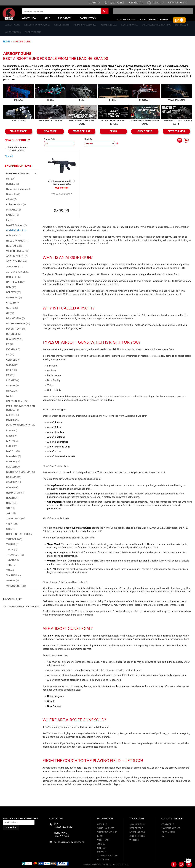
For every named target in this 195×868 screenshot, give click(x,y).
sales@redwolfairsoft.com (70, 842)
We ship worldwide (95, 76)
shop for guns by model (64, 73)
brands (86, 69)
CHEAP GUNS (145, 135)
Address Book (137, 832)
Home (7, 45)
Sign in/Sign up (138, 824)
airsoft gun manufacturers (78, 531)
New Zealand (54, 709)
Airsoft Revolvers (56, 436)
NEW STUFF (50, 135)
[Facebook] (174, 864)
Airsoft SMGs (54, 455)
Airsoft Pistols (55, 426)
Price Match (168, 832)
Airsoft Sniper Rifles (58, 445)
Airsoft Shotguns (56, 440)
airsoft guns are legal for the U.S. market (69, 639)
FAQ (163, 836)
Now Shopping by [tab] (17, 144)
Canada (51, 705)
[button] (158, 3)
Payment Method (171, 828)
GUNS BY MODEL (19, 135)
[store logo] (16, 16)
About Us (102, 824)
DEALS (113, 135)
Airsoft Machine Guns (59, 450)
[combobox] (65, 13)
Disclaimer (103, 860)
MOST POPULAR (82, 135)
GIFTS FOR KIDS (176, 135)
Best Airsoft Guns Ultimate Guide (54, 80)
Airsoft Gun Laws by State (111, 690)
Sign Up (164, 21)
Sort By (88, 143)
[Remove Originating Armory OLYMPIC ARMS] (6, 152)
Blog (100, 836)
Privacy (102, 852)
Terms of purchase (108, 856)
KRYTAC (52, 572)
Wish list (134, 840)
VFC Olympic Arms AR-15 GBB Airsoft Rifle (62, 186)
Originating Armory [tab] (17, 177)
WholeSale (103, 840)
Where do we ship (107, 832)
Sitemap (102, 848)
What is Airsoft (117, 80)
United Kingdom (56, 700)
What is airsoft (106, 828)
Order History (137, 836)
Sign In (153, 21)
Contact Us (168, 824)
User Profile (136, 828)
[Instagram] (181, 864)
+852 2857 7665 (62, 836)
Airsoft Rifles (54, 431)
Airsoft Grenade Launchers (61, 460)
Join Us (101, 844)
